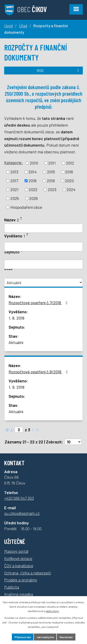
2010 (34, 163)
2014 (33, 172)
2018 (32, 181)
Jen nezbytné (45, 637)
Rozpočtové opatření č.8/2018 (39, 372)
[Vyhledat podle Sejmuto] (43, 264)
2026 (34, 198)
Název (11, 220)
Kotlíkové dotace (18, 558)
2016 (69, 172)
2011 (52, 163)
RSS (59, 70)
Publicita (12, 587)
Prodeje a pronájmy (21, 580)
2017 (14, 181)
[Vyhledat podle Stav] (43, 282)
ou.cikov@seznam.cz (22, 513)
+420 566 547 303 (19, 498)
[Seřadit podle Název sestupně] (21, 219)
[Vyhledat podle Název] (43, 228)
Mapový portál (16, 551)
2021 (14, 189)
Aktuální (16, 342)
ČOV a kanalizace (19, 566)
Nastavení (66, 637)
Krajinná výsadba (19, 594)
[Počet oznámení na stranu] (73, 442)
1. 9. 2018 (16, 387)
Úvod (8, 26)
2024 (71, 189)
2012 (70, 163)
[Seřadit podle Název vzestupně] (21, 218)
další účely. (53, 611)
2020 (69, 181)
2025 (15, 198)
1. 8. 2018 (16, 318)
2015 (51, 172)
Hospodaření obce (26, 207)
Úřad (23, 26)
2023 (52, 189)
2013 (14, 172)
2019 (51, 181)
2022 (33, 189)
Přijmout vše (23, 637)
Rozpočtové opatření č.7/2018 (39, 303)
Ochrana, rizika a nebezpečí (27, 573)
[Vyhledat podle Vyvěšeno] (43, 247)
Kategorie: (13, 162)
